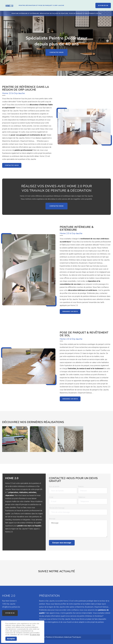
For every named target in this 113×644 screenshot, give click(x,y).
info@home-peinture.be (11, 607)
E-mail (51, 497)
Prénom (81, 486)
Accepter (11, 639)
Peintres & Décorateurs (55, 637)
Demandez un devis (70, 311)
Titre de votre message (57, 508)
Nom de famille (54, 486)
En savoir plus (35, 635)
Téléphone (82, 497)
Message (52, 519)
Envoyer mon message (62, 543)
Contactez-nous (56, 52)
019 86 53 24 (103, 5)
